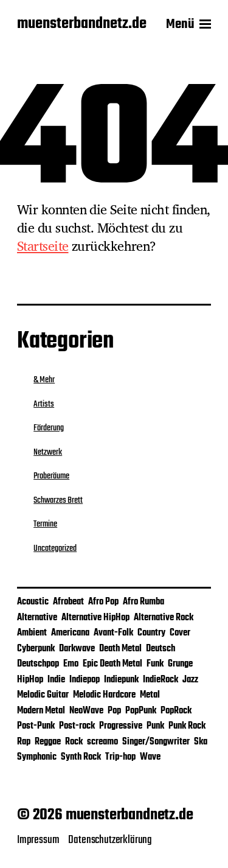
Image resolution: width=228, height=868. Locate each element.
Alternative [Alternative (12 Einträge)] (37, 618)
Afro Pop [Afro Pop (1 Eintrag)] (103, 602)
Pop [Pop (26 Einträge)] (114, 711)
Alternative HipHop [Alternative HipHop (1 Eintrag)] (95, 618)
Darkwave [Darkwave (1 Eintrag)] (77, 649)
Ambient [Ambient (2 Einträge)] (32, 633)
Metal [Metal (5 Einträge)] (150, 695)
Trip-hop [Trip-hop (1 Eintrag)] (120, 757)
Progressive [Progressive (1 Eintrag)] (121, 726)
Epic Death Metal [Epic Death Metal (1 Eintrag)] (112, 664)
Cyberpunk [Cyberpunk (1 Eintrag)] (36, 649)
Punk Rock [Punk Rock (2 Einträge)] (187, 726)
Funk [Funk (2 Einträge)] (155, 664)
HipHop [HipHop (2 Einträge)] (30, 680)
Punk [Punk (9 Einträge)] (155, 726)
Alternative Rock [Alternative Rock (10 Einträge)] (164, 618)
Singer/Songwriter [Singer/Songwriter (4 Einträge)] (156, 742)
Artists (44, 404)
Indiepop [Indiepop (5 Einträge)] (85, 680)
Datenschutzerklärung (110, 840)
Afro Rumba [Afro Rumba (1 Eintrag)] (143, 602)
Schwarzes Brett (58, 500)
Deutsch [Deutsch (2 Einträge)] (161, 649)
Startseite (43, 246)
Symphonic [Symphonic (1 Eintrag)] (37, 757)
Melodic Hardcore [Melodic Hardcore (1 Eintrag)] (104, 695)
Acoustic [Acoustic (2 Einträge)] (33, 602)
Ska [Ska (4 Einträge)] (201, 742)
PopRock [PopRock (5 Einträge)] (176, 711)
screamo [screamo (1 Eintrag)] (102, 742)
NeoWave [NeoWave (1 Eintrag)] (86, 711)
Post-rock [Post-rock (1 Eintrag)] (77, 726)
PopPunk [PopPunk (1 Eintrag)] (141, 711)
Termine (45, 524)
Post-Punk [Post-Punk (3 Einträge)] (36, 726)
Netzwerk (48, 452)
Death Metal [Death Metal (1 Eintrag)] (120, 649)
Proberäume (51, 476)
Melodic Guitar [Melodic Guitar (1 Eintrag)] (43, 695)
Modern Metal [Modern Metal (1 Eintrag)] (41, 711)
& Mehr (44, 380)
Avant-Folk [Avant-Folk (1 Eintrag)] (113, 633)
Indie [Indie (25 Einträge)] (56, 680)
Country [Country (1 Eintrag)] (151, 633)
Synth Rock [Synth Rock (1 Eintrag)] (81, 757)
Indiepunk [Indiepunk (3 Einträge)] (121, 680)
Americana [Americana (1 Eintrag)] (70, 633)
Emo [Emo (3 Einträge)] (71, 664)
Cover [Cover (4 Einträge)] (180, 633)
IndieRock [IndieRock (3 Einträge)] (161, 680)
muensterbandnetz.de (82, 24)
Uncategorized (55, 548)
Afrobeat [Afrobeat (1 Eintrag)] (68, 602)
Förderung (49, 428)
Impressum (38, 840)
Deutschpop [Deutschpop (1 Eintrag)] (38, 664)
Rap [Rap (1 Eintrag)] (24, 742)
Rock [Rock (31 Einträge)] (74, 742)
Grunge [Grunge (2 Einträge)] (180, 664)
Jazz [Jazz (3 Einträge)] (190, 680)
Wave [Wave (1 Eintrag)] (150, 757)
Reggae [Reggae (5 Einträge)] (48, 742)
